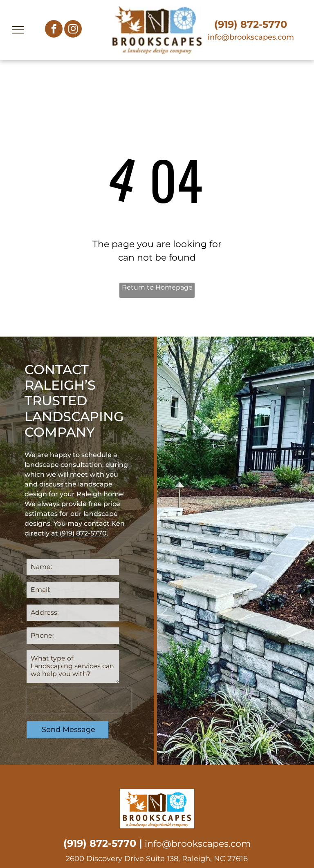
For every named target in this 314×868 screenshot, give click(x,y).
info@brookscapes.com (251, 37)
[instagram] (73, 30)
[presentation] (79, 701)
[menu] (18, 30)
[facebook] (54, 30)
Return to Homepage (157, 287)
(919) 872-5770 (251, 24)
